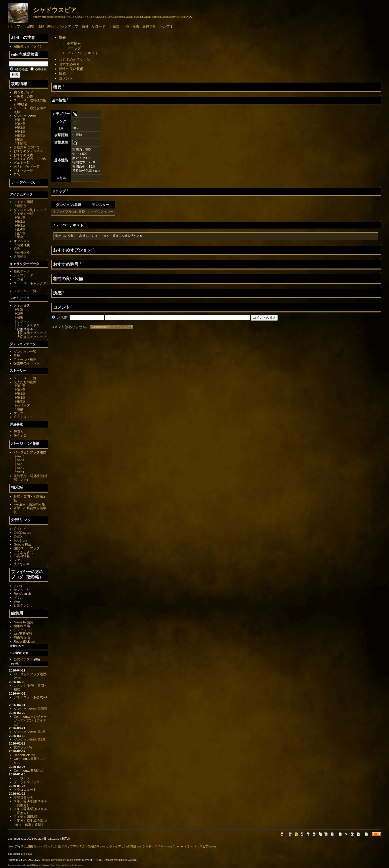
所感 (62, 74)
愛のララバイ (23, 747)
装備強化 (23, 245)
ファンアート (23, 560)
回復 (20, 314)
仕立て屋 (20, 436)
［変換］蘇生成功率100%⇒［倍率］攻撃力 (30, 823)
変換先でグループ (33, 337)
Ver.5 (21, 456)
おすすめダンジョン (28, 151)
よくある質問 (23, 552)
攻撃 (20, 310)
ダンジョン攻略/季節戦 (30, 709)
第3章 (21, 128)
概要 (62, 37)
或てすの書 (22, 564)
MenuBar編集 (23, 622)
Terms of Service (71, 865)
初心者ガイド (23, 92)
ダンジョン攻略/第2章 (30, 732)
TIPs (17, 175)
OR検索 (39, 69)
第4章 (21, 132)
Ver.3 (21, 464)
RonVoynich (22, 594)
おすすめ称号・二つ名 (30, 159)
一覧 (126, 26)
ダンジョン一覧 (25, 352)
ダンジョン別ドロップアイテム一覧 (30, 212)
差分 (51, 26)
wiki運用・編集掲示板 (29, 504)
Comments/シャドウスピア (112, 327)
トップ (15, 26)
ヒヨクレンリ (23, 605)
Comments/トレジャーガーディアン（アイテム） (30, 720)
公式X (18, 537)
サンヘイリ (22, 590)
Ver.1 (21, 472)
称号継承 (23, 253)
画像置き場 (22, 638)
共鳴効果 (20, 257)
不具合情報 (22, 556)
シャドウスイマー (100, 212)
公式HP (19, 529)
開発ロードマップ (27, 548)
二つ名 (18, 279)
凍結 (41, 26)
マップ (18, 413)
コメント (66, 78)
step (17, 601)
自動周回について (27, 147)
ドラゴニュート (25, 790)
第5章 (21, 135)
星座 (20, 139)
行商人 (18, 432)
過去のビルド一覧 (27, 167)
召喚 (20, 317)
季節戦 (22, 143)
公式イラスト (23, 417)
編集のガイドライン (28, 46)
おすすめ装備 (23, 155)
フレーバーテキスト (83, 53)
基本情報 (74, 43)
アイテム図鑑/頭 (25, 817)
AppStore (20, 540)
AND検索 (19, 69)
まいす (18, 586)
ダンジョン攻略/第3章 (30, 740)
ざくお (18, 598)
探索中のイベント (27, 363)
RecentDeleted (24, 642)
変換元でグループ (33, 333)
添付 (85, 26)
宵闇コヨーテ (23, 797)
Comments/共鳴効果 (28, 771)
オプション (22, 241)
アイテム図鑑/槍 (26, 846)
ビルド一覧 (22, 163)
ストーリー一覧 (25, 378)
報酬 (20, 409)
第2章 (21, 124)
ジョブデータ (23, 275)
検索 (136, 26)
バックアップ (68, 26)
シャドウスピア (55, 10)
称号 (17, 249)
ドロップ (74, 48)
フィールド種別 (25, 359)
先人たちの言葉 (25, 382)
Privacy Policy (55, 865)
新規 (116, 26)
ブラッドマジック (27, 782)
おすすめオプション (75, 59)
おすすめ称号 (69, 64)
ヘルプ (165, 26)
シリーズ (23, 405)
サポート (23, 321)
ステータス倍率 (28, 325)
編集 (31, 26)
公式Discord (22, 533)
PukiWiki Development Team (57, 860)
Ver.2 (21, 468)
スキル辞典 (22, 306)
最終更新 (149, 26)
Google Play (22, 544)
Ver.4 (21, 460)
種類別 (22, 206)
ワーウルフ (22, 778)
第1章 (21, 120)
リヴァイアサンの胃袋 (69, 212)
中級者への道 (23, 96)
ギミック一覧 (23, 171)
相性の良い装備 (71, 69)
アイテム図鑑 (23, 202)
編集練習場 (22, 626)
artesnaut (26, 854)
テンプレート (23, 630)
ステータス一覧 (25, 291)
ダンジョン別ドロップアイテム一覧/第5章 (71, 846)
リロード (98, 26)
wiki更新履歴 (23, 634)
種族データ (22, 271)
